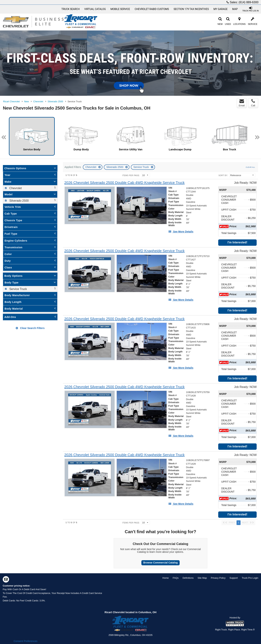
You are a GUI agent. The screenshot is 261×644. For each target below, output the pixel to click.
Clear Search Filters (30, 328)
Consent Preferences (26, 641)
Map (235, 9)
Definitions (188, 578)
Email (242, 103)
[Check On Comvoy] (6, 580)
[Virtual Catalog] (95, 9)
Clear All (250, 167)
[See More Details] (181, 232)
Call (253, 103)
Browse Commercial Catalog (160, 563)
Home (166, 578)
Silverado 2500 (115, 167)
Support (234, 578)
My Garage (221, 9)
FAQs (176, 578)
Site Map (202, 578)
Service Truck (141, 167)
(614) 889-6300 (249, 2)
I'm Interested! (238, 242)
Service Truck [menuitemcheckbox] (18, 289)
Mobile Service (120, 9)
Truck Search (71, 9)
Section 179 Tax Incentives (191, 9)
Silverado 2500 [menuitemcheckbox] (19, 201)
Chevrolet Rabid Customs (152, 9)
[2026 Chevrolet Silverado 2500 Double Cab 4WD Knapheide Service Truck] (125, 183)
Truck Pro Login (250, 578)
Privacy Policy (218, 578)
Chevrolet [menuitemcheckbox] (15, 188)
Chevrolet (91, 167)
